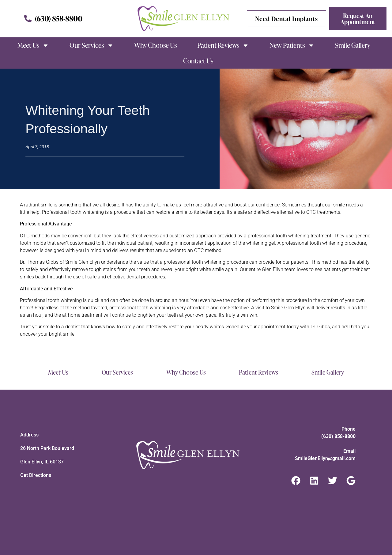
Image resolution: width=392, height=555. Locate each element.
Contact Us (198, 61)
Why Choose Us (155, 45)
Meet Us (33, 45)
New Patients (292, 45)
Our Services (92, 45)
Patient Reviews (223, 45)
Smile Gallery (353, 45)
